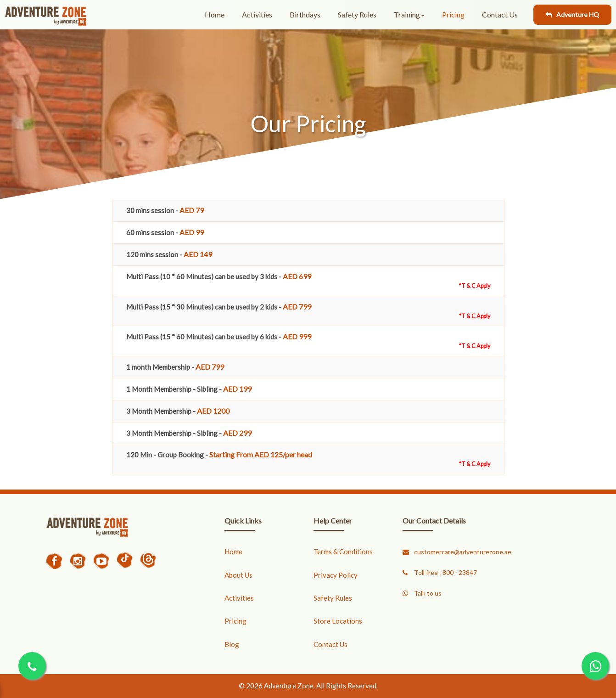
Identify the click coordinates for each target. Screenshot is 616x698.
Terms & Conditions (343, 552)
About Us (238, 575)
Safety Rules (357, 14)
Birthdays (305, 14)
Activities (257, 14)
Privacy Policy (336, 575)
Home (215, 14)
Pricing (453, 14)
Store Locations (338, 621)
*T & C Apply (475, 286)
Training (409, 14)
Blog (232, 644)
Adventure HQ (572, 14)
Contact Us (500, 14)
